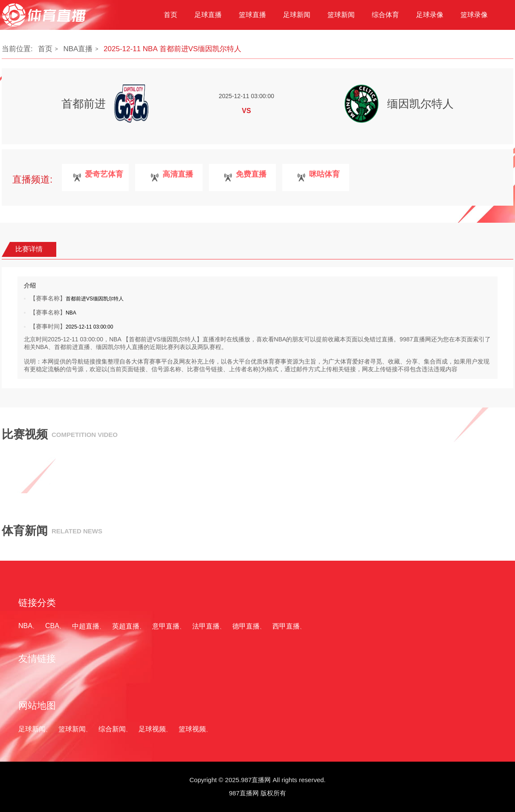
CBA (52, 626)
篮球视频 (192, 729)
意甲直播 (166, 626)
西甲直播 (286, 626)
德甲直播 (246, 626)
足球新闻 (32, 729)
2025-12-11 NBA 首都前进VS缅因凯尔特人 (172, 49)
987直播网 (244, 793)
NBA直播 (78, 49)
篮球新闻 (72, 729)
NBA (25, 626)
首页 (45, 49)
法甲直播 (206, 626)
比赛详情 (29, 249)
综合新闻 (112, 729)
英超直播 (126, 626)
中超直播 (86, 626)
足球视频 (152, 729)
